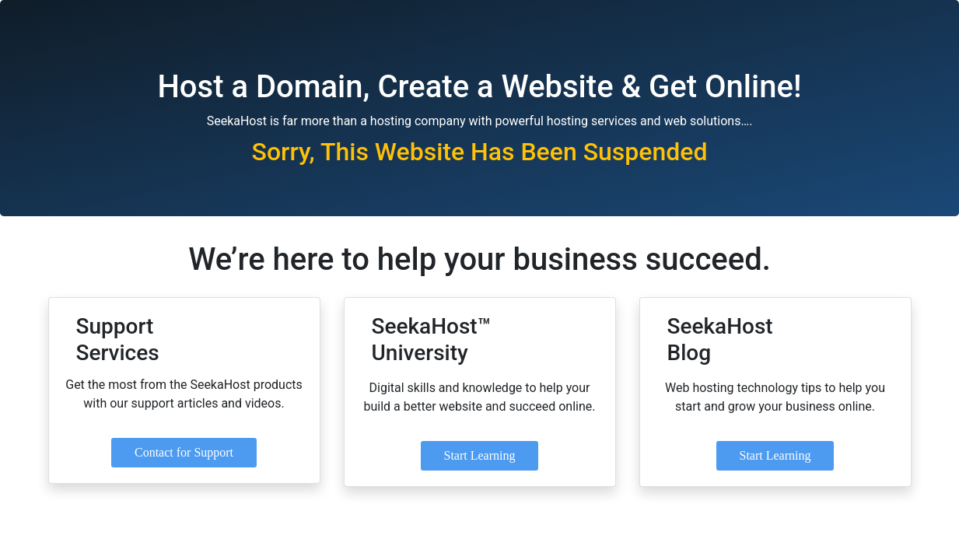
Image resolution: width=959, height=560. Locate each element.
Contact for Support (184, 452)
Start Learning (480, 455)
